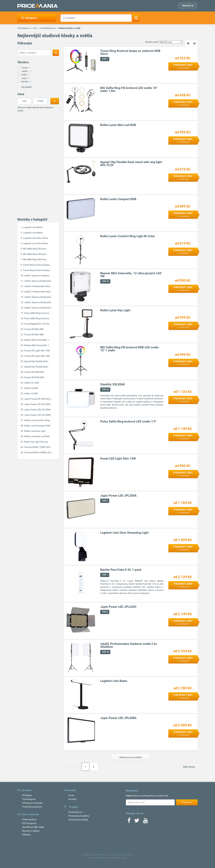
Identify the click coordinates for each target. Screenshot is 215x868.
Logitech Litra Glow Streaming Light (124, 533)
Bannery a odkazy (31, 831)
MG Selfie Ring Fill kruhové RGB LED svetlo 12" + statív (129, 349)
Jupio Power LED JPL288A (37, 415)
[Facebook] (129, 821)
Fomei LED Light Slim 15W (37, 351)
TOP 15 (105, 390)
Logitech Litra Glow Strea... (36, 238)
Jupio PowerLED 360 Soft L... (39, 399)
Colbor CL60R (31, 388)
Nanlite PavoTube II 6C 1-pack (121, 570)
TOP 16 (105, 281)
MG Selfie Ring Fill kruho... (36, 249)
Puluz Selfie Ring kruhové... (37, 313)
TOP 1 (105, 575)
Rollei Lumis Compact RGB (37, 426)
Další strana (189, 767)
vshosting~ (122, 858)
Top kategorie (29, 799)
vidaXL (26, 71)
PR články (27, 795)
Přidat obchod (29, 819)
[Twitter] (137, 821)
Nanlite (26, 82)
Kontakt (72, 799)
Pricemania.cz (24, 28)
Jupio (26, 78)
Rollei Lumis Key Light (35, 431)
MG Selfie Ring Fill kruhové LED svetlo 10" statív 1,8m (129, 90)
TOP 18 (105, 652)
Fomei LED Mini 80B (34, 329)
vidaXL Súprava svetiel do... (38, 276)
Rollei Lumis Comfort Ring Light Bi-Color (128, 236)
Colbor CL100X (32, 383)
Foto (35, 28)
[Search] (136, 18)
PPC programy (29, 823)
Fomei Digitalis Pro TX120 (37, 324)
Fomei (26, 68)
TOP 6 (105, 612)
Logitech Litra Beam (33, 227)
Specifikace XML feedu (33, 827)
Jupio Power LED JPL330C (37, 404)
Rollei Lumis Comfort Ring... (38, 420)
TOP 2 (105, 501)
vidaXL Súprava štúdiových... (38, 281)
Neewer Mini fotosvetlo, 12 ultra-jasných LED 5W (131, 275)
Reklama (26, 835)
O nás (71, 795)
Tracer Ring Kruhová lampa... (37, 265)
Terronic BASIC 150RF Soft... (38, 447)
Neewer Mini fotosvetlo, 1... (37, 340)
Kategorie (29, 18)
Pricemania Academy (79, 816)
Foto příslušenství (48, 28)
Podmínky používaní (32, 807)
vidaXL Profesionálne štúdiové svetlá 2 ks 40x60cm (129, 645)
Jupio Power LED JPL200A (37, 410)
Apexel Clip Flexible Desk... (37, 361)
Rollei (26, 75)
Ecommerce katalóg (78, 820)
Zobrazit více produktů (131, 757)
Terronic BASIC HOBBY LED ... (39, 452)
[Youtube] (145, 821)
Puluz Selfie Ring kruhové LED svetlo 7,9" (128, 422)
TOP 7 (105, 59)
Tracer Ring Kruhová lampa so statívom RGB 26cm (130, 53)
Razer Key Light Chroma (36, 442)
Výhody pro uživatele (32, 803)
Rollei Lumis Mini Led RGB (37, 436)
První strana (72, 767)
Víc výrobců (26, 87)
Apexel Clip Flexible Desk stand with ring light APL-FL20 (131, 164)
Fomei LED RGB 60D (34, 372)
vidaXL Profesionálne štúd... (38, 286)
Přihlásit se (188, 6)
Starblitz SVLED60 (113, 385)
